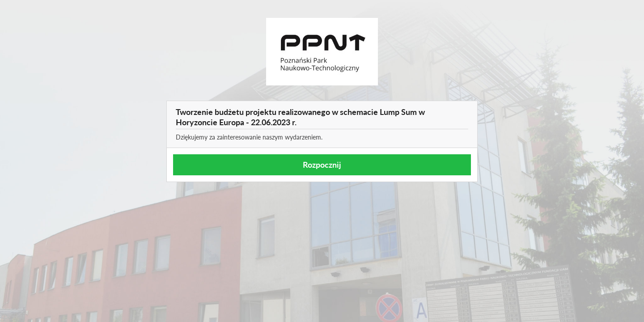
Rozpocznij (322, 165)
